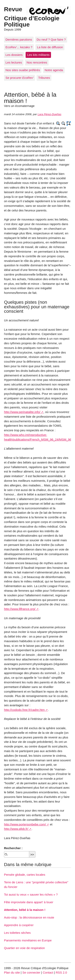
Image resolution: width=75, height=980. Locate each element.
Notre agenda (54, 70)
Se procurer (20, 78)
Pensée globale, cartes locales (25, 875)
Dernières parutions (19, 39)
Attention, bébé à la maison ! (25, 910)
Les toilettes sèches (17, 933)
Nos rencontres (37, 62)
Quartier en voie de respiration (24, 948)
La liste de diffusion (50, 47)
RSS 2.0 (61, 972)
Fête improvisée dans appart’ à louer (29, 902)
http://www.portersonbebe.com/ (25, 824)
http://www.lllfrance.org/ (20, 609)
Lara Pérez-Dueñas (49, 114)
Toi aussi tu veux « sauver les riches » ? (31, 894)
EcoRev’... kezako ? (19, 47)
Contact (48, 972)
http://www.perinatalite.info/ (22, 412)
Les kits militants (38, 55)
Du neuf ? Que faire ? (51, 39)
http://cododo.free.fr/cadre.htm (24, 710)
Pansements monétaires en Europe (28, 940)
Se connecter (31, 972)
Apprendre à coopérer (19, 925)
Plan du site (12, 972)
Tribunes (44, 78)
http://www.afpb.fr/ (16, 829)
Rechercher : (13, 848)
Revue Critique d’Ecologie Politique (32, 17)
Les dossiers (14, 55)
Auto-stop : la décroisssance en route (29, 917)
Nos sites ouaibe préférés (23, 70)
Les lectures (14, 62)
